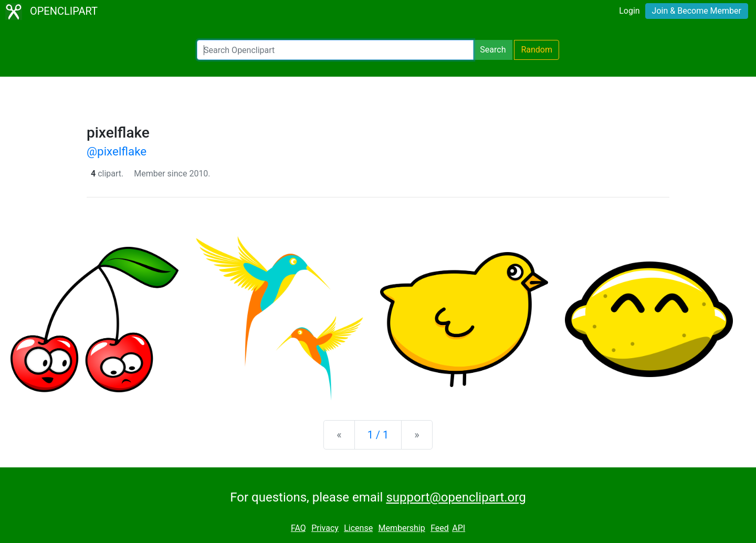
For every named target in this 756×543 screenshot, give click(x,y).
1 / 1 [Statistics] (378, 435)
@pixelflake (117, 151)
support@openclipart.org (456, 497)
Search (493, 50)
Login (629, 11)
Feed (440, 528)
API (459, 528)
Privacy (325, 528)
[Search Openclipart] (335, 50)
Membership (401, 528)
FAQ (298, 528)
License (358, 528)
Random (537, 50)
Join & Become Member (697, 11)
